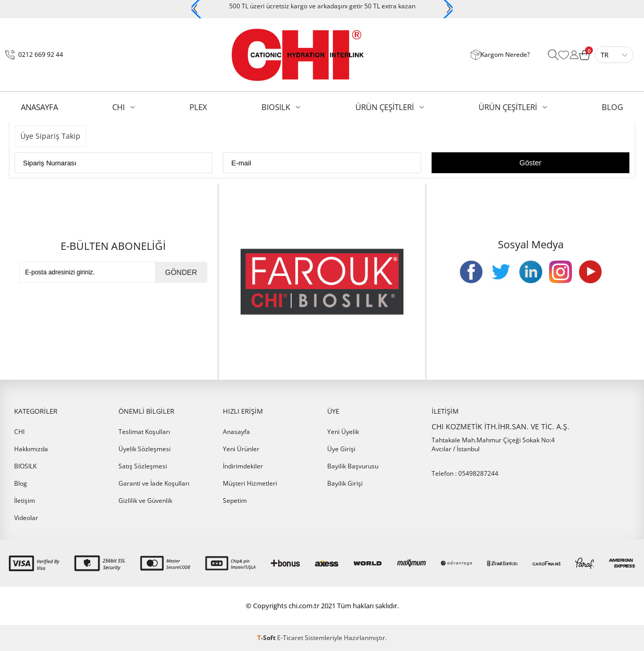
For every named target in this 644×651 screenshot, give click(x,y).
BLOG (612, 107)
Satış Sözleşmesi (143, 466)
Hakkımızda (31, 449)
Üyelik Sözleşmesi (145, 449)
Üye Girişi (341, 449)
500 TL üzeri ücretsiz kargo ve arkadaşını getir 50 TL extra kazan (322, 6)
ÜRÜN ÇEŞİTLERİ (385, 107)
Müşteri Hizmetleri (250, 483)
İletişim (25, 501)
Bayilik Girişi (345, 483)
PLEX (198, 107)
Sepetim (235, 501)
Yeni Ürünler (241, 449)
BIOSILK (276, 107)
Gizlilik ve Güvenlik (145, 501)
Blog (21, 483)
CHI (118, 107)
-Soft (267, 638)
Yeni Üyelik (343, 432)
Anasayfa (236, 432)
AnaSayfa (39, 107)
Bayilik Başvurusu (353, 466)
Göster (530, 163)
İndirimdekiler (243, 466)
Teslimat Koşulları (144, 432)
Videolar (26, 518)
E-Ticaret (290, 638)
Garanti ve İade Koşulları (154, 483)
